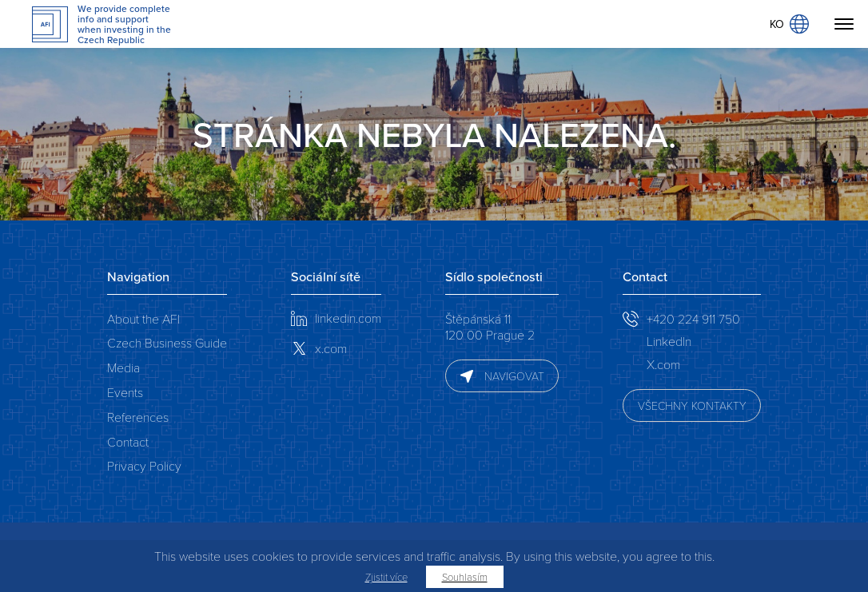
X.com (663, 364)
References (138, 417)
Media (123, 367)
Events (125, 392)
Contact (128, 441)
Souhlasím (465, 577)
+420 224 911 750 (693, 318)
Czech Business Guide (167, 342)
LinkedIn (669, 341)
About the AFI (143, 318)
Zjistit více (386, 577)
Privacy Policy (144, 465)
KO (789, 24)
